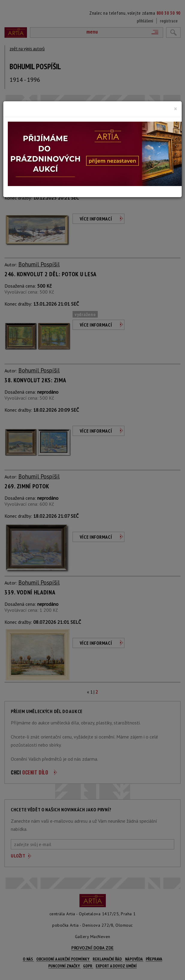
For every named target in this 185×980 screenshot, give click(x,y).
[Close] (176, 109)
